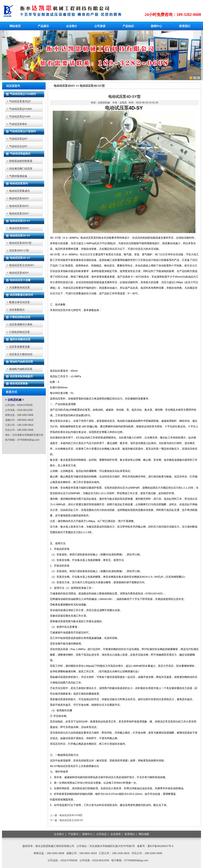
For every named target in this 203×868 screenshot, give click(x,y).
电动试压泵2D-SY (20, 221)
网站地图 (144, 834)
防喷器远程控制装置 (21, 161)
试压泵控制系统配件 (21, 376)
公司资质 (100, 26)
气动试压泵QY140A (20, 109)
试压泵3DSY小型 (19, 250)
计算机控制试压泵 (20, 317)
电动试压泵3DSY (19, 206)
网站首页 (15, 26)
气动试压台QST (18, 146)
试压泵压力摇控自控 (21, 354)
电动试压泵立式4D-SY (71, 820)
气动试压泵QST (18, 139)
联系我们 (185, 26)
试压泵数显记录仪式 (21, 295)
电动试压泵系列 (19, 183)
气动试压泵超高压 (20, 154)
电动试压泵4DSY (19, 198)
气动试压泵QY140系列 (23, 94)
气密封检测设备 (18, 176)
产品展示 (43, 26)
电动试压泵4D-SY (20, 258)
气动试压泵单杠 (18, 124)
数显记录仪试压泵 (20, 302)
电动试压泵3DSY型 (20, 243)
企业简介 (72, 26)
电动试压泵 (117, 108)
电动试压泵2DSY (19, 213)
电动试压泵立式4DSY (22, 265)
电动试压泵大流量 (20, 280)
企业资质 (116, 834)
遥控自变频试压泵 (20, 339)
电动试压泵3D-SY (20, 236)
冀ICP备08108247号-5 (160, 846)
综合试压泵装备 (19, 383)
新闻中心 (156, 26)
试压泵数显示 (17, 310)
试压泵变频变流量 (20, 347)
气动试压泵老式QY (20, 101)
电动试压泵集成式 (20, 191)
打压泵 (139, 260)
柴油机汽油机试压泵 (21, 362)
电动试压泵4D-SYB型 (71, 815)
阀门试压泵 (161, 254)
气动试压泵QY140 (20, 116)
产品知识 (128, 26)
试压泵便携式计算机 (21, 324)
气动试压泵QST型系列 (23, 131)
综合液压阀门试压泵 (21, 169)
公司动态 (101, 834)
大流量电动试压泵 (20, 287)
